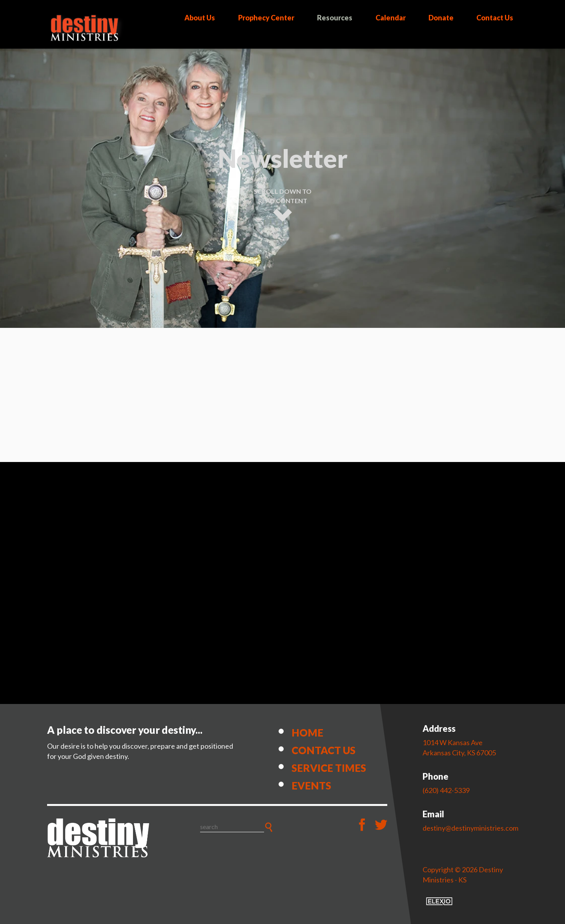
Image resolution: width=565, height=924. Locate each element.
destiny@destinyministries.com (470, 828)
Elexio (439, 901)
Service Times (329, 768)
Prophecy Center (266, 18)
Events (311, 786)
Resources (335, 18)
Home (307, 733)
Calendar (391, 18)
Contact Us (495, 18)
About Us (200, 18)
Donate (441, 18)
